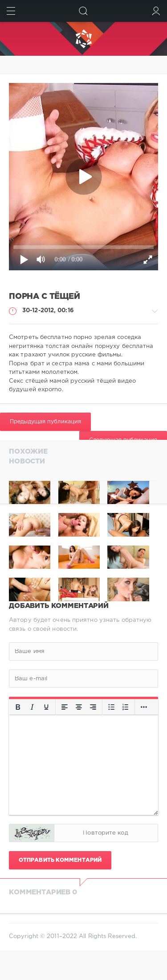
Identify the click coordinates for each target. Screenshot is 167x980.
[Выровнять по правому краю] (93, 707)
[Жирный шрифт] (18, 707)
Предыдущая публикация (45, 422)
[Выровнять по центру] (79, 707)
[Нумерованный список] (126, 707)
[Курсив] (32, 707)
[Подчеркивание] (46, 707)
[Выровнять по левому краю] (65, 707)
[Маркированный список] (111, 707)
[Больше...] (144, 707)
